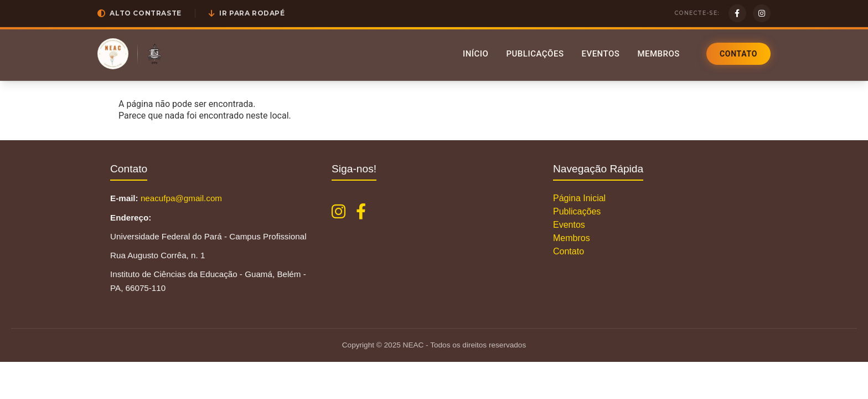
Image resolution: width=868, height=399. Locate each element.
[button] (139, 13)
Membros (658, 54)
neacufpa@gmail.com (181, 198)
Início (476, 54)
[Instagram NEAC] (339, 212)
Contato (738, 54)
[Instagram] (762, 13)
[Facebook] (737, 13)
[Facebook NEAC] (361, 212)
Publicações (535, 54)
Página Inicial (579, 198)
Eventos (600, 54)
